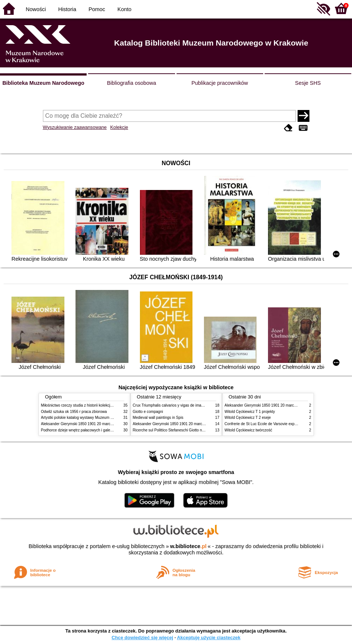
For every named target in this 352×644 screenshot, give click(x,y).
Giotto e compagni (148, 412)
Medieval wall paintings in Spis (158, 418)
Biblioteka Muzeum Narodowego (43, 83)
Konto (124, 9)
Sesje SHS (308, 83)
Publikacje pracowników (220, 83)
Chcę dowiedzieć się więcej (142, 638)
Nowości (36, 9)
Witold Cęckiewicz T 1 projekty (250, 412)
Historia (67, 9)
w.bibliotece (188, 546)
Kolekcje (119, 127)
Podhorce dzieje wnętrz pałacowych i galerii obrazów (85, 430)
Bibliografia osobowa (132, 83)
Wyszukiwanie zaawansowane (75, 127)
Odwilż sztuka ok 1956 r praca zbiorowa (74, 412)
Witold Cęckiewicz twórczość (249, 430)
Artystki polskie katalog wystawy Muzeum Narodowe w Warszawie (96, 418)
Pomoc (97, 9)
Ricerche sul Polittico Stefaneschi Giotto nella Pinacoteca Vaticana (188, 430)
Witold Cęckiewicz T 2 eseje (248, 418)
